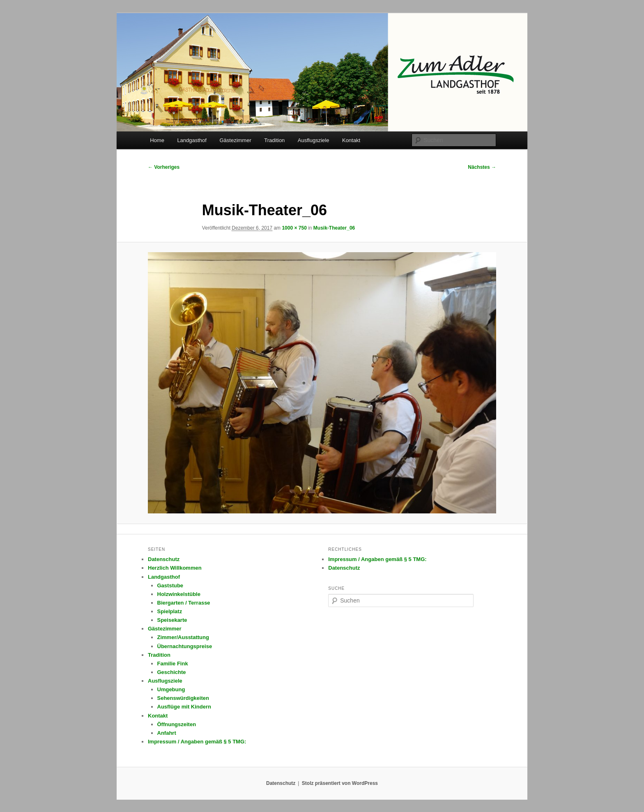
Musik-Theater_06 (334, 228)
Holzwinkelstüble (179, 594)
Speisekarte (172, 620)
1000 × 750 (294, 228)
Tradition (274, 140)
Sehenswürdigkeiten (183, 698)
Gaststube (170, 585)
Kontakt (351, 140)
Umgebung (171, 689)
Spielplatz (170, 611)
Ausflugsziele (314, 140)
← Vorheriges (164, 167)
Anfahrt (167, 733)
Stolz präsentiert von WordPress (340, 783)
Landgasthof (192, 140)
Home (157, 140)
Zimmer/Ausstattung (183, 637)
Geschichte (172, 672)
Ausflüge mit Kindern (184, 707)
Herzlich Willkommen (175, 568)
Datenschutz (164, 559)
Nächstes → (482, 167)
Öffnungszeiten (177, 724)
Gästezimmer (235, 140)
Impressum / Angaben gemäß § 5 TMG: (197, 742)
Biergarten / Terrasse (184, 603)
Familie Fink (173, 664)
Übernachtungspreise (185, 646)
